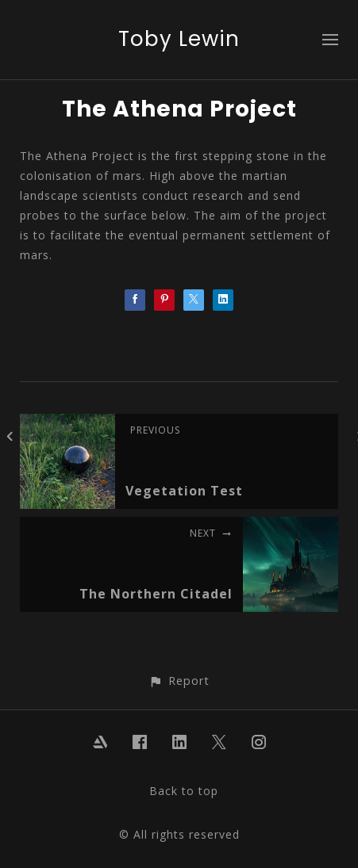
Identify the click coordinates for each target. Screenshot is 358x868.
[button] (179, 681)
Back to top (184, 791)
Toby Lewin (179, 39)
